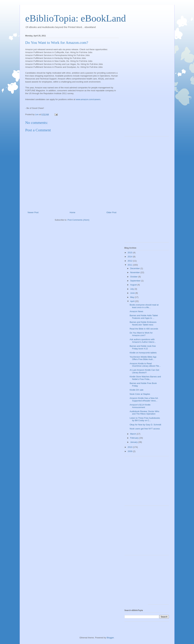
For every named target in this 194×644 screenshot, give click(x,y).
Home (72, 212)
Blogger (110, 638)
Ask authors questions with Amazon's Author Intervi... (143, 341)
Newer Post (33, 212)
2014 (130, 257)
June (133, 293)
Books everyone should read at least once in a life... (144, 306)
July (132, 289)
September (136, 281)
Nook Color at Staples (140, 394)
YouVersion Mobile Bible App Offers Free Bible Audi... (143, 358)
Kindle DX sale (137, 390)
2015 (130, 253)
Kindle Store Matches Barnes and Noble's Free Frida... (145, 378)
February (135, 438)
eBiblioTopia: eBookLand (76, 18)
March (133, 434)
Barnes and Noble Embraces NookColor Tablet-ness (143, 323)
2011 (130, 265)
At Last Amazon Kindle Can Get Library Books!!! (144, 371)
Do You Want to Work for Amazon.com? (141, 334)
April (133, 301)
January (134, 442)
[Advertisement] (137, 84)
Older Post (111, 212)
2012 (130, 261)
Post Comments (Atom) (78, 220)
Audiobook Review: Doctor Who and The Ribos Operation (144, 413)
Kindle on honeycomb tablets (143, 353)
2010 (130, 447)
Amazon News (136, 311)
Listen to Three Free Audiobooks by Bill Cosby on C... (145, 419)
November (135, 272)
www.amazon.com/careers (88, 99)
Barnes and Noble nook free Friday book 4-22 (143, 347)
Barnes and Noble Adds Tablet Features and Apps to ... (144, 317)
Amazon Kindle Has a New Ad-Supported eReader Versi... (144, 399)
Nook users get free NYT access (145, 429)
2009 (130, 451)
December (135, 268)
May (132, 297)
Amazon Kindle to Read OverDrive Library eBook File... (145, 365)
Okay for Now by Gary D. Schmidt (145, 425)
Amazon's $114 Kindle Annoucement (140, 406)
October (134, 277)
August (134, 285)
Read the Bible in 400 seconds (144, 329)
